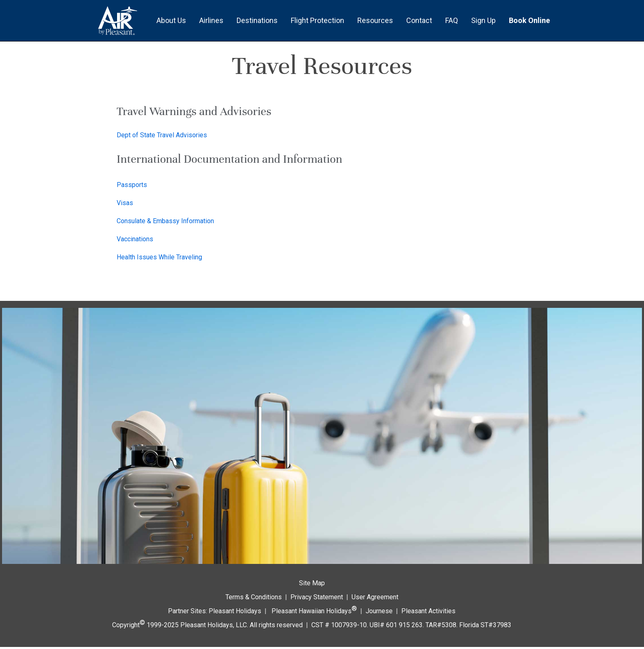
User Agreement (375, 597)
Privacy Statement (317, 597)
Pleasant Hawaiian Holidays (314, 610)
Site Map (312, 583)
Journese (379, 611)
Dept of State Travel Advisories (162, 135)
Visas (125, 203)
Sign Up (483, 20)
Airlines (211, 20)
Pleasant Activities (428, 611)
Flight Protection (317, 20)
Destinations (257, 20)
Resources (375, 20)
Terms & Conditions (254, 597)
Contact (419, 20)
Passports (132, 185)
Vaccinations (135, 239)
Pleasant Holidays (235, 611)
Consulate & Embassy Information (165, 221)
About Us (171, 20)
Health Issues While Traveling (159, 257)
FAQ (452, 20)
